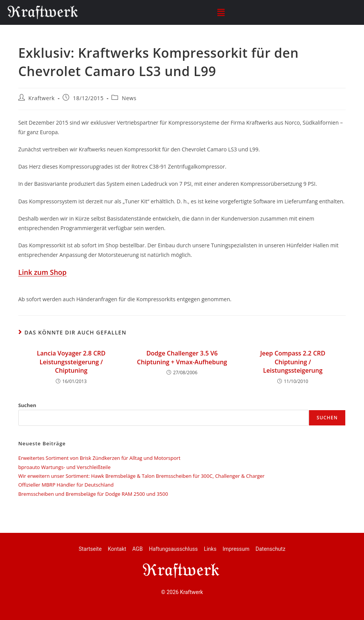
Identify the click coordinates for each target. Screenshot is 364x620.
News (129, 98)
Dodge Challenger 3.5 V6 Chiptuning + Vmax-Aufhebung (182, 357)
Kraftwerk (41, 98)
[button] (221, 12)
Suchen (27, 405)
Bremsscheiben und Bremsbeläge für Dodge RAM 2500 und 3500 (93, 494)
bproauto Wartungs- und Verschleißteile (65, 467)
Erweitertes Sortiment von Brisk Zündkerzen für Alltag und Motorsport (99, 458)
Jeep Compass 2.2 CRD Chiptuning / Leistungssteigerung (293, 362)
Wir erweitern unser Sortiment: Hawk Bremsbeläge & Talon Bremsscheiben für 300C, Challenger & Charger (142, 476)
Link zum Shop (43, 272)
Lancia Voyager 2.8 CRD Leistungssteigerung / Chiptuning (71, 362)
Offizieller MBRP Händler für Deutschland (66, 485)
